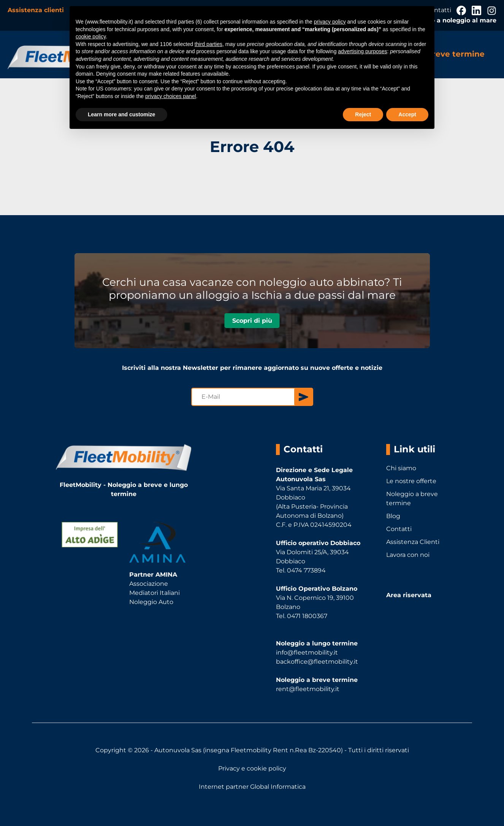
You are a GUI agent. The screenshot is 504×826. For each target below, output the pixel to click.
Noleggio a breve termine (412, 499)
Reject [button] (363, 114)
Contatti (399, 529)
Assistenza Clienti (413, 542)
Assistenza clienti (37, 10)
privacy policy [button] (330, 22)
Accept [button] (407, 114)
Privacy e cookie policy (252, 768)
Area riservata (409, 595)
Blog (393, 516)
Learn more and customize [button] (121, 114)
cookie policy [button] (91, 36)
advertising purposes (362, 51)
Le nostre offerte (411, 481)
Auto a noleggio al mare (458, 20)
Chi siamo (401, 468)
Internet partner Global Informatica (252, 787)
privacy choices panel (171, 96)
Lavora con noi (408, 555)
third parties (208, 44)
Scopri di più (252, 321)
